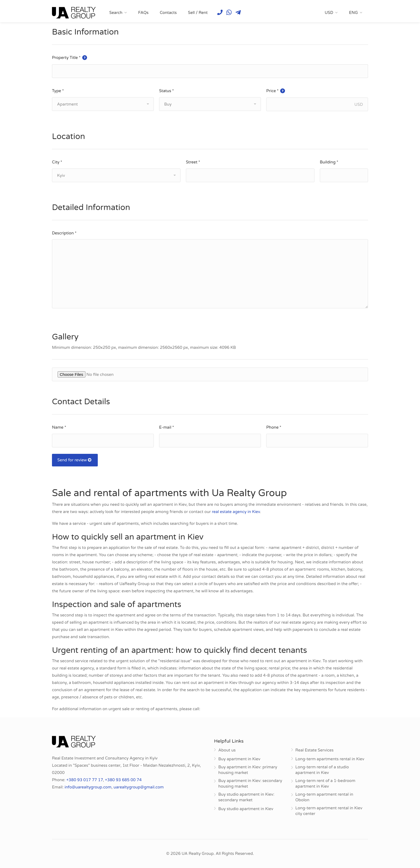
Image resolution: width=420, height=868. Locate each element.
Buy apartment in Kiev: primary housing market (248, 770)
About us (227, 750)
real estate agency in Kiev (236, 512)
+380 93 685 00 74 (123, 780)
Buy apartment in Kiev (239, 759)
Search (116, 13)
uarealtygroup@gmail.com (139, 787)
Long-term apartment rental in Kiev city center (329, 811)
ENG (353, 13)
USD (329, 13)
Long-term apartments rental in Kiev (330, 759)
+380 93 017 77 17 (85, 780)
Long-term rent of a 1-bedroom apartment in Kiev (325, 783)
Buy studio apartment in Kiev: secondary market (246, 797)
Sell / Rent (198, 13)
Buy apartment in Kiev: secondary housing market (250, 783)
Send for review (75, 460)
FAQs (143, 13)
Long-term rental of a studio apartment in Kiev (322, 770)
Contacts (168, 13)
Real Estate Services (315, 750)
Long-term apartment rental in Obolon (324, 797)
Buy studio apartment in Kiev (246, 809)
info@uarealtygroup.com (88, 787)
